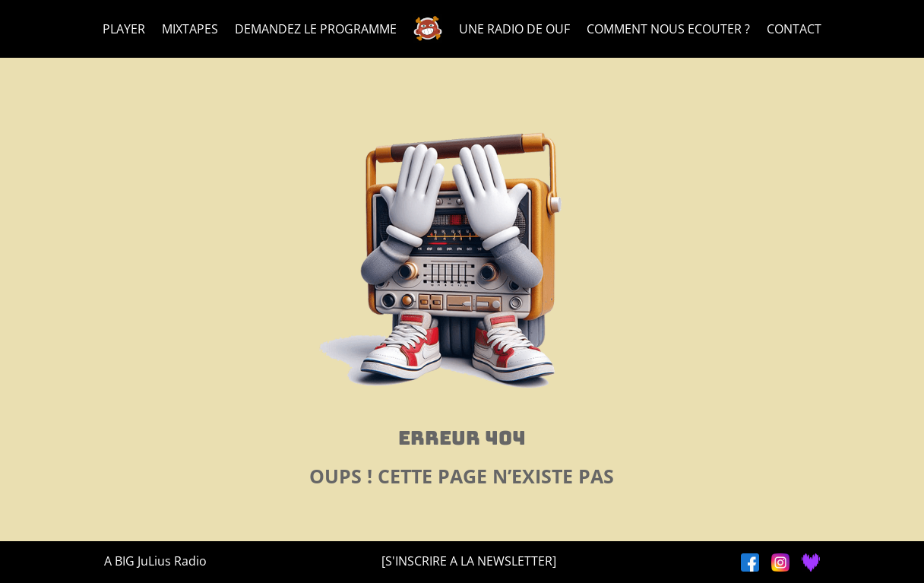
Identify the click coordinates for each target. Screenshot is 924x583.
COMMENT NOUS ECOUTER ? (668, 29)
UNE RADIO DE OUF (514, 29)
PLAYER (124, 29)
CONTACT (794, 29)
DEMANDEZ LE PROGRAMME (316, 29)
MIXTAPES (190, 29)
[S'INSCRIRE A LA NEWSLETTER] (469, 561)
